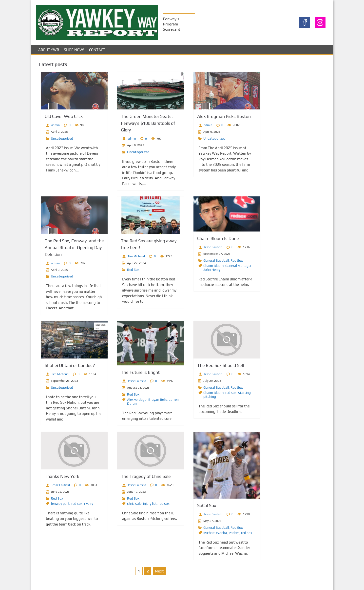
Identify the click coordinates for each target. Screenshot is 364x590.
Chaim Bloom (200, 268)
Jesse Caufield (200, 249)
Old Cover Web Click (60, 118)
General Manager (225, 268)
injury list (141, 505)
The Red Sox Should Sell (207, 367)
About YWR (49, 52)
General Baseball (203, 262)
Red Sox (125, 271)
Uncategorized (58, 141)
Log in (264, 253)
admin (52, 127)
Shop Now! (74, 52)
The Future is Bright (132, 374)
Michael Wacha (202, 534)
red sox (218, 394)
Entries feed (270, 259)
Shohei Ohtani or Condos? (66, 367)
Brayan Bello (149, 401)
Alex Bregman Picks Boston (211, 118)
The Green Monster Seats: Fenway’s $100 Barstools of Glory (139, 125)
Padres (221, 534)
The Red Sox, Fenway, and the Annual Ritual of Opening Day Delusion (70, 249)
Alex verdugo (128, 401)
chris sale (126, 505)
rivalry (85, 505)
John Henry (199, 272)
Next (151, 573)
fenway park (56, 505)
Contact (97, 52)
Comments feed (273, 264)
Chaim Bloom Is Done (205, 240)
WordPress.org (272, 270)
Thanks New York (58, 478)
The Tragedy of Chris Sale (137, 478)
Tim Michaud (128, 258)
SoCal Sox (193, 507)
